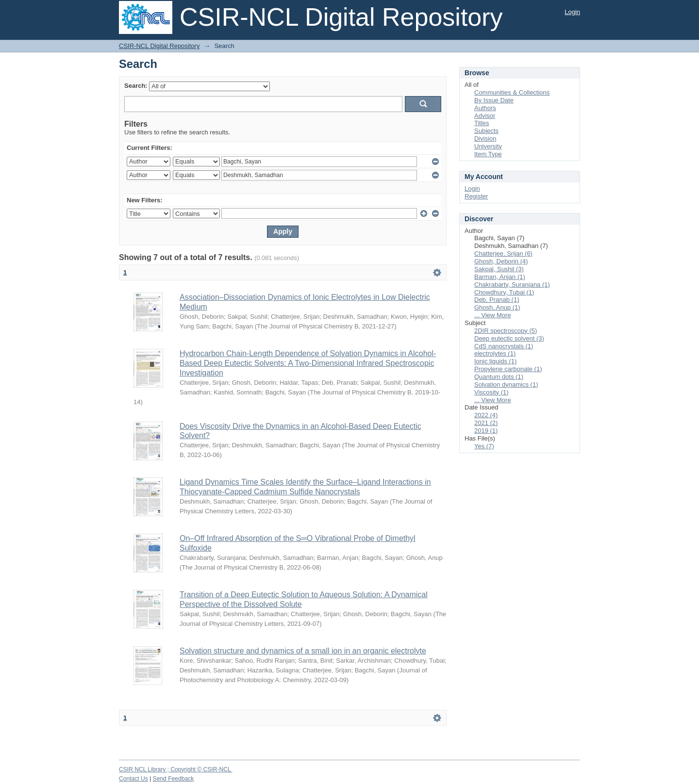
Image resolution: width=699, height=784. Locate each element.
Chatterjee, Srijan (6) (503, 253)
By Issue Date (494, 100)
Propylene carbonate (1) (508, 369)
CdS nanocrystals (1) (504, 346)
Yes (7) (484, 446)
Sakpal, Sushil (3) (499, 269)
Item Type (488, 154)
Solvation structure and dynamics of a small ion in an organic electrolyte (303, 651)
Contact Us (133, 779)
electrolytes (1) (495, 353)
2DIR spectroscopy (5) (506, 331)
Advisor (485, 116)
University (488, 146)
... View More (493, 315)
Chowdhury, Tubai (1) (504, 292)
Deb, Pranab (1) (497, 300)
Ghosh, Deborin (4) (501, 261)
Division (485, 139)
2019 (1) (486, 431)
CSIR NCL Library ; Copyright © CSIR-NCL (176, 769)
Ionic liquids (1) (495, 361)
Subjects (486, 131)
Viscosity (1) (491, 392)
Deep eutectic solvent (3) (509, 338)
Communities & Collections (512, 92)
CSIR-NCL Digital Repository (159, 46)
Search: (136, 86)
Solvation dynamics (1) (506, 384)
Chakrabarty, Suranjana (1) (512, 285)
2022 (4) (486, 415)
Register (476, 196)
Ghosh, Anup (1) (497, 307)
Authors (485, 108)
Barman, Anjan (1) (500, 277)
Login (572, 12)
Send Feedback (174, 779)
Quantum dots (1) (499, 377)
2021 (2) (486, 423)
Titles (482, 123)
